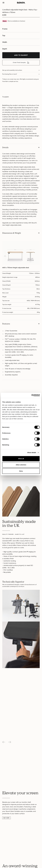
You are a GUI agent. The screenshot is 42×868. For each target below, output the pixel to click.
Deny (21, 471)
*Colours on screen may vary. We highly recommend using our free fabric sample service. (21, 80)
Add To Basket (21, 55)
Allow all (21, 459)
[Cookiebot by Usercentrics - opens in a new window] (31, 395)
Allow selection (21, 465)
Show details (32, 453)
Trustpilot (6, 97)
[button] (3, 3)
